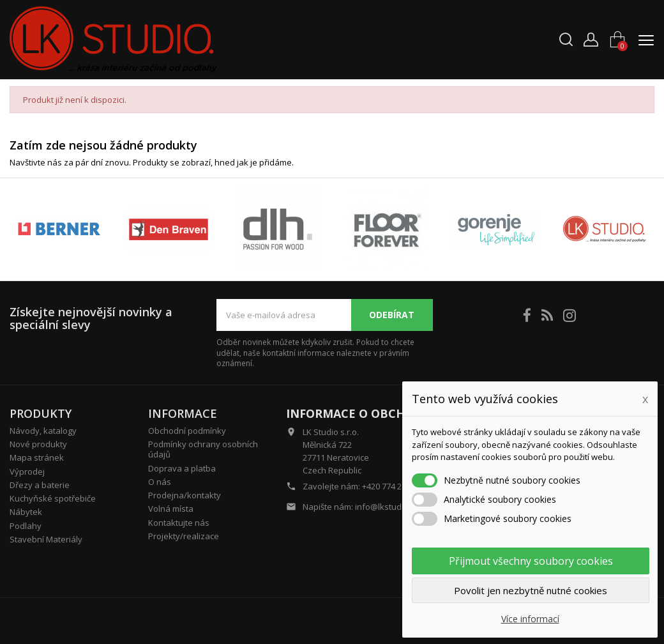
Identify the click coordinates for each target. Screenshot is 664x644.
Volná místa (171, 509)
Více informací (530, 619)
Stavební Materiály (46, 539)
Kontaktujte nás (179, 523)
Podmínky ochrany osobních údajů (203, 449)
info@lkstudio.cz (387, 507)
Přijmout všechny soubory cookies (531, 561)
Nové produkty (38, 444)
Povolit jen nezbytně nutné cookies (531, 590)
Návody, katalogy (43, 431)
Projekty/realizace (184, 536)
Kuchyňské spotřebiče (53, 498)
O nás (160, 482)
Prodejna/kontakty (185, 495)
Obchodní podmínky (187, 431)
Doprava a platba (182, 468)
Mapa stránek (37, 457)
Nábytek (26, 512)
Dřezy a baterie (40, 485)
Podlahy (26, 526)
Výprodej (27, 471)
